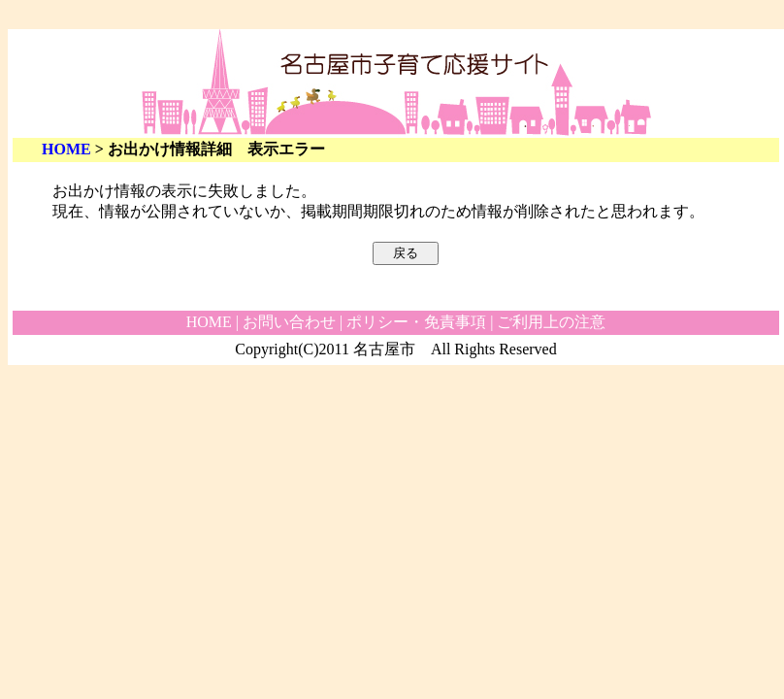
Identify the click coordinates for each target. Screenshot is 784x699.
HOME (66, 149)
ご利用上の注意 (551, 322)
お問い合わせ (289, 322)
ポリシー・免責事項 (416, 322)
